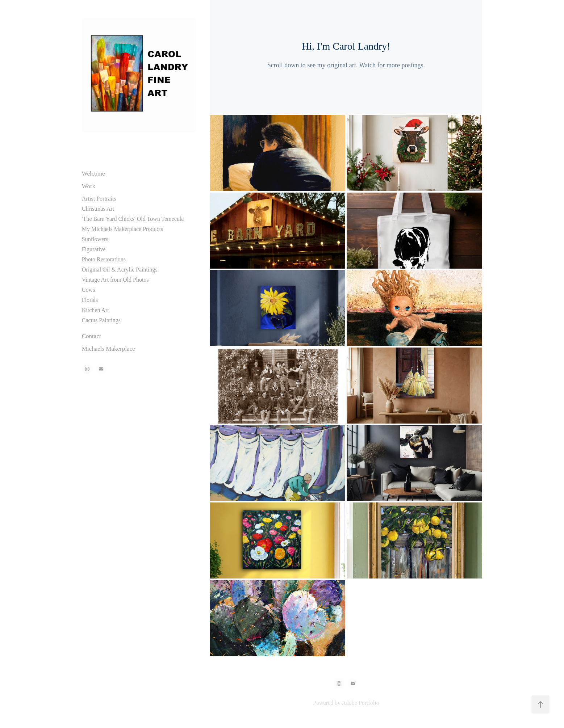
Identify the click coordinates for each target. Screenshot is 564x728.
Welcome (93, 174)
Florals (90, 300)
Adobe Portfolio (360, 703)
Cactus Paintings (101, 320)
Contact (91, 336)
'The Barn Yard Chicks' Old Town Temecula (133, 219)
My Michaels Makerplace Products (122, 229)
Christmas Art (98, 209)
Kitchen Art (95, 310)
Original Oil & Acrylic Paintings (120, 270)
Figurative (94, 249)
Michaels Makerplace (108, 349)
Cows (88, 290)
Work (89, 186)
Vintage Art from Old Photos (115, 280)
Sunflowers (95, 239)
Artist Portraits (99, 199)
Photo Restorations (104, 259)
